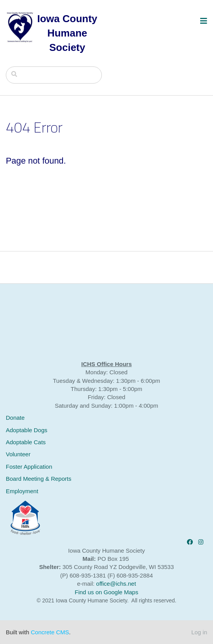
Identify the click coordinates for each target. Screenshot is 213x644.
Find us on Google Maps (106, 592)
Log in (199, 632)
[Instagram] (201, 542)
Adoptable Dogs (27, 430)
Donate (15, 418)
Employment (22, 491)
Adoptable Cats (26, 442)
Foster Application (29, 467)
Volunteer (18, 454)
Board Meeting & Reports (38, 479)
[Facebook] (190, 542)
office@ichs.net (116, 584)
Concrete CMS (50, 632)
